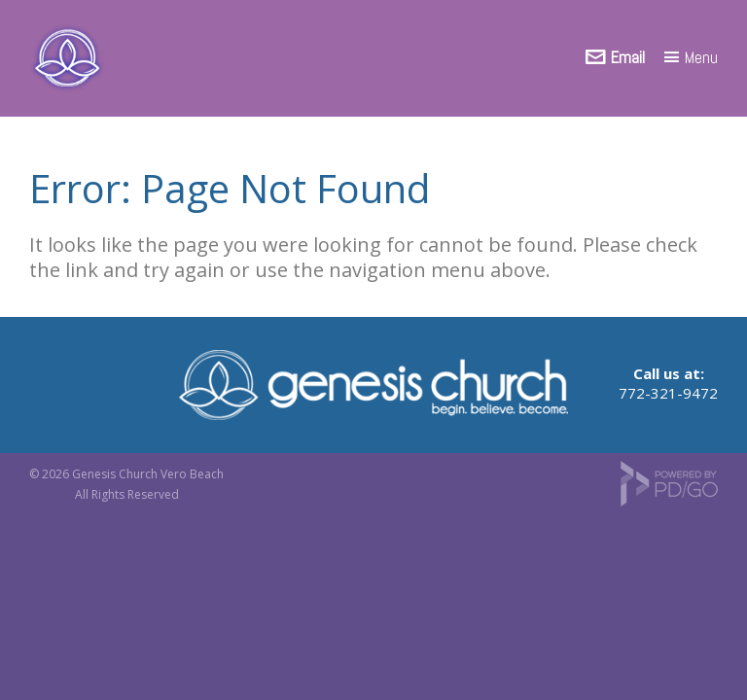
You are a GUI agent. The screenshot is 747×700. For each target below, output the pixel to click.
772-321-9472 (668, 393)
